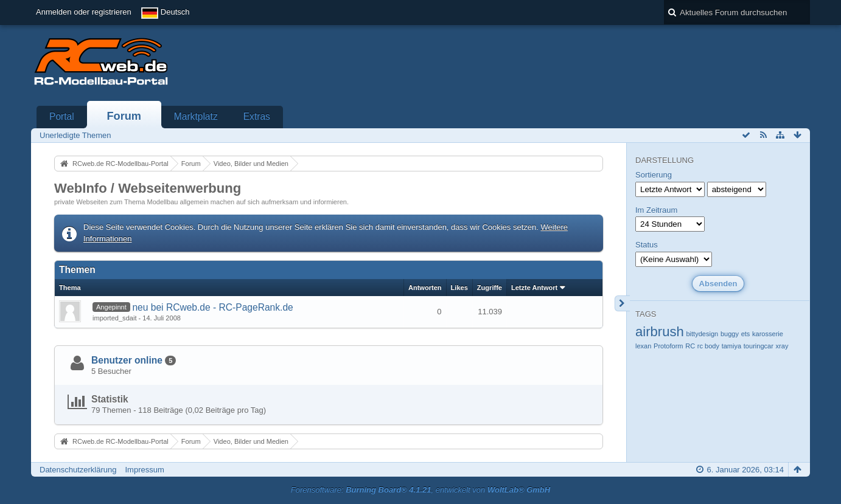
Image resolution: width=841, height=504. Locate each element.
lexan (643, 346)
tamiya (732, 346)
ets (746, 334)
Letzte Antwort (534, 288)
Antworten (425, 288)
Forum (124, 116)
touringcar (759, 346)
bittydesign (702, 334)
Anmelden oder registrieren (84, 12)
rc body (708, 346)
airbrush (660, 332)
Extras (257, 116)
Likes (459, 288)
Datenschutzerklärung (78, 470)
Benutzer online (127, 360)
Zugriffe (490, 288)
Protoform (668, 346)
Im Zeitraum (656, 210)
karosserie (768, 334)
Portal (62, 116)
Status (647, 245)
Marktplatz (196, 116)
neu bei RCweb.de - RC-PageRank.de (212, 307)
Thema (70, 288)
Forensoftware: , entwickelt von (420, 490)
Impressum (144, 470)
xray (782, 346)
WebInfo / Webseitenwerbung (148, 188)
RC (690, 346)
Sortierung (654, 175)
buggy (730, 334)
